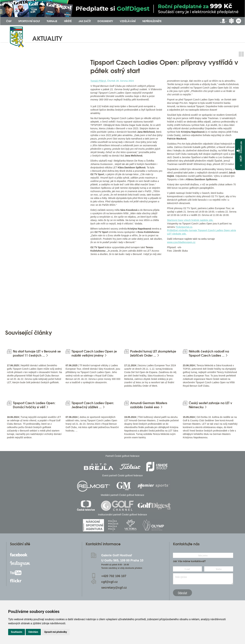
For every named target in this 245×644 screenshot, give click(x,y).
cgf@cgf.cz (110, 582)
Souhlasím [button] (17, 632)
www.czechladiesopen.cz (181, 242)
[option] (44, 292)
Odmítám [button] (33, 632)
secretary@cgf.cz (114, 588)
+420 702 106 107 (114, 576)
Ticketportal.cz (184, 227)
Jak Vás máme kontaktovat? (189, 561)
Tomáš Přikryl (98, 81)
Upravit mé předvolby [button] (55, 632)
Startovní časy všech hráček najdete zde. (190, 220)
